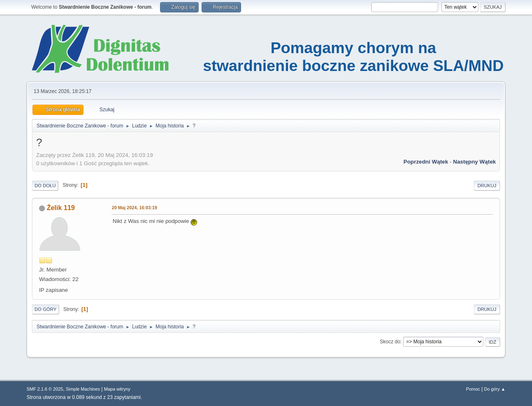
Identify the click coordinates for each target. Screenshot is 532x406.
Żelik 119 (61, 208)
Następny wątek (474, 162)
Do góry (46, 309)
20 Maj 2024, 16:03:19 (134, 208)
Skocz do (390, 342)
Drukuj (487, 186)
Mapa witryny (117, 389)
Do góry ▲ (495, 389)
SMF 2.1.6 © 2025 (45, 389)
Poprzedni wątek (426, 162)
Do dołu (45, 186)
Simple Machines (83, 389)
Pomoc (473, 389)
